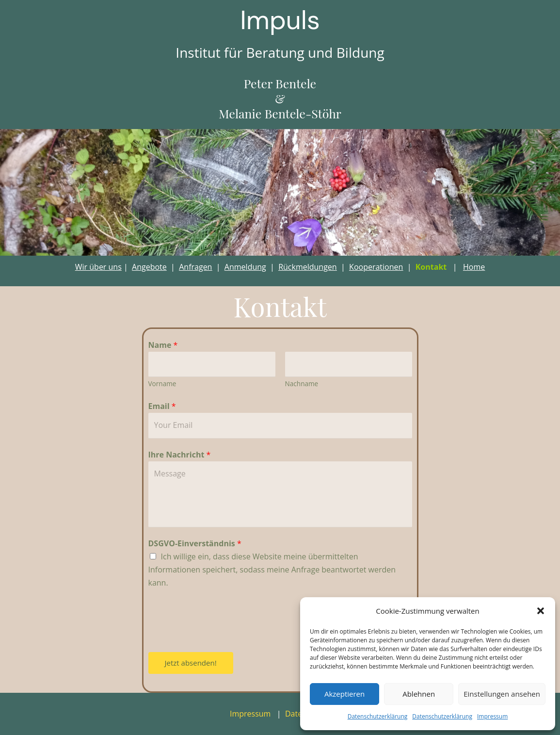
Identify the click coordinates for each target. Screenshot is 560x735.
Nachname (302, 384)
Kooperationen (376, 267)
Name (163, 345)
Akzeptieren (344, 694)
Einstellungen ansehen (502, 694)
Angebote (149, 267)
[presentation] (222, 619)
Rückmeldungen (308, 267)
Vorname (162, 384)
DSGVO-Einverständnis (195, 543)
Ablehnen (419, 694)
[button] (541, 611)
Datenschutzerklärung (378, 716)
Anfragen (195, 267)
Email (162, 406)
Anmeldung (245, 267)
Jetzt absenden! (191, 663)
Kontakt (431, 267)
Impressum (492, 716)
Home (474, 267)
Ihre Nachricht (180, 455)
